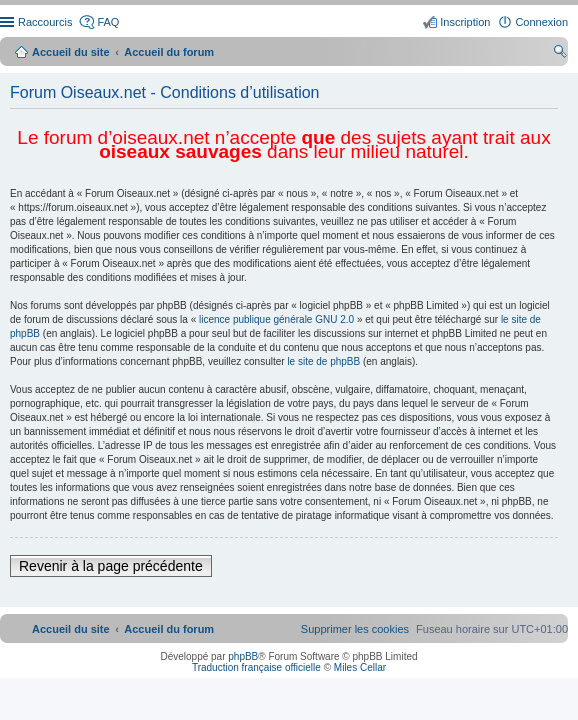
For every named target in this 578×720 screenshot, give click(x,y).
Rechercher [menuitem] (560, 54)
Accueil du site (71, 52)
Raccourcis (45, 22)
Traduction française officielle (256, 667)
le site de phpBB (323, 361)
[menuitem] (355, 629)
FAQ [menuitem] (108, 22)
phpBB (243, 656)
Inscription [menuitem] (465, 22)
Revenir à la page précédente (111, 566)
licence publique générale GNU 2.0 (276, 319)
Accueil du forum (169, 52)
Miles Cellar (360, 667)
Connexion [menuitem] (541, 22)
